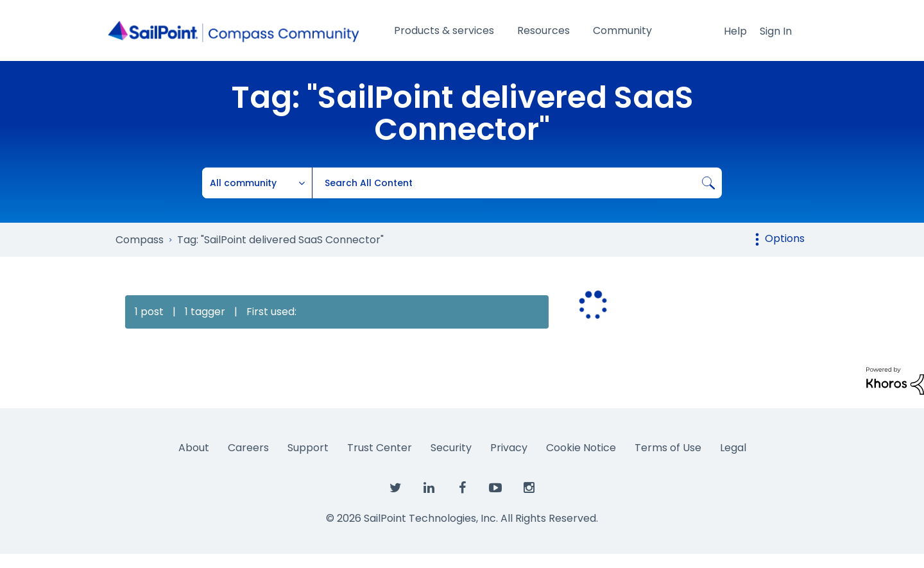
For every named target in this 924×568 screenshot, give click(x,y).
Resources (543, 30)
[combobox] (517, 183)
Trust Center (380, 448)
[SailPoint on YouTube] (495, 488)
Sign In (776, 31)
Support (308, 448)
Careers (248, 448)
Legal (733, 448)
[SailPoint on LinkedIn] (429, 488)
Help (735, 31)
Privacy (509, 448)
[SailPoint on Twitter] (395, 488)
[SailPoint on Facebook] (462, 488)
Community (622, 30)
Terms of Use (668, 448)
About (194, 448)
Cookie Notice (581, 448)
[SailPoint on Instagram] (529, 488)
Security (451, 448)
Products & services (444, 30)
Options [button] (785, 238)
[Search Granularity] (257, 183)
